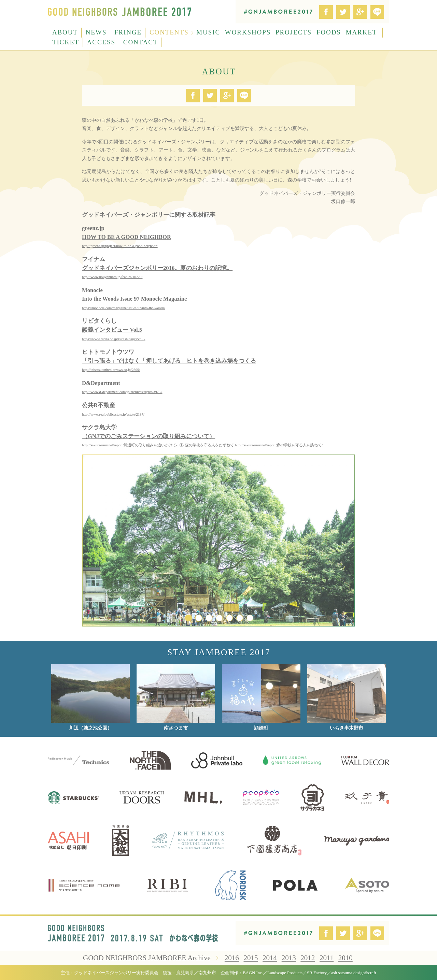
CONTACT (141, 42)
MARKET (362, 32)
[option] (218, 541)
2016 (232, 958)
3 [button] (209, 618)
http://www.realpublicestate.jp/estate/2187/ (113, 414)
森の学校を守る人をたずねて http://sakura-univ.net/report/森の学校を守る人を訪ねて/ (254, 445)
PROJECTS (294, 32)
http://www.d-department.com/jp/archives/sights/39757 (122, 392)
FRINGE (128, 32)
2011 (327, 958)
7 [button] (250, 618)
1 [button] (188, 618)
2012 (308, 958)
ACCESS (101, 42)
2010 (346, 958)
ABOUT (65, 32)
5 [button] (229, 618)
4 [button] (219, 618)
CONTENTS (169, 32)
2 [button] (199, 618)
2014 (270, 958)
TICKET (66, 42)
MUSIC (208, 32)
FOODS (329, 32)
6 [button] (240, 618)
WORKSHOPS (248, 32)
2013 (289, 958)
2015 (251, 958)
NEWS (96, 32)
